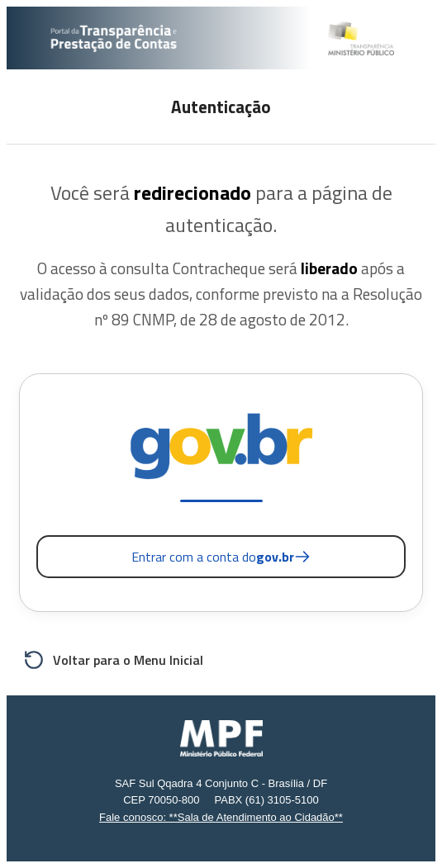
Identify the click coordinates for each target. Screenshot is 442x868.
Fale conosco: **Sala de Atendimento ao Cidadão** (221, 817)
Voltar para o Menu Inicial (113, 660)
